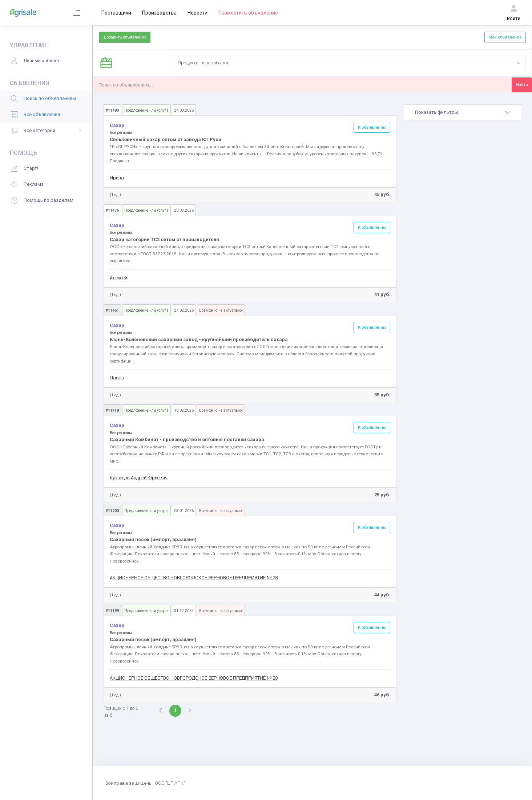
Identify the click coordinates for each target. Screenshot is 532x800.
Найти (522, 85)
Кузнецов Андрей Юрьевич (139, 478)
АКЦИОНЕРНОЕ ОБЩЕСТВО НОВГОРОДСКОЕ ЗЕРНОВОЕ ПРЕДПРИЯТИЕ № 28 (194, 578)
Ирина (117, 178)
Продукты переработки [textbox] (203, 63)
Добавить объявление (125, 37)
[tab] (462, 112)
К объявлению (372, 127)
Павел (117, 378)
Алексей (118, 278)
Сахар (118, 125)
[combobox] (349, 63)
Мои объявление (505, 37)
